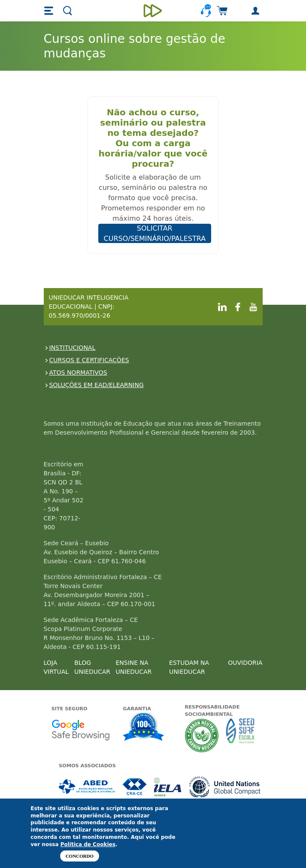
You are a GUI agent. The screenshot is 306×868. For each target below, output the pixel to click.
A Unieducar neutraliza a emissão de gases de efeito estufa (202, 735)
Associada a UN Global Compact (225, 787)
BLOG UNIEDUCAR (92, 667)
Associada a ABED (87, 787)
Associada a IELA (168, 787)
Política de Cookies (88, 844)
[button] (50, 11)
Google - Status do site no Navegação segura (80, 730)
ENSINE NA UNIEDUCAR (133, 667)
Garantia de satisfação (144, 728)
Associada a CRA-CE (135, 787)
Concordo (80, 856)
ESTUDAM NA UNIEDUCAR (189, 667)
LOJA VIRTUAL (56, 667)
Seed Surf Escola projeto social (240, 735)
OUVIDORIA (245, 663)
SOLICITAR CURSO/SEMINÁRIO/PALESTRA (155, 233)
